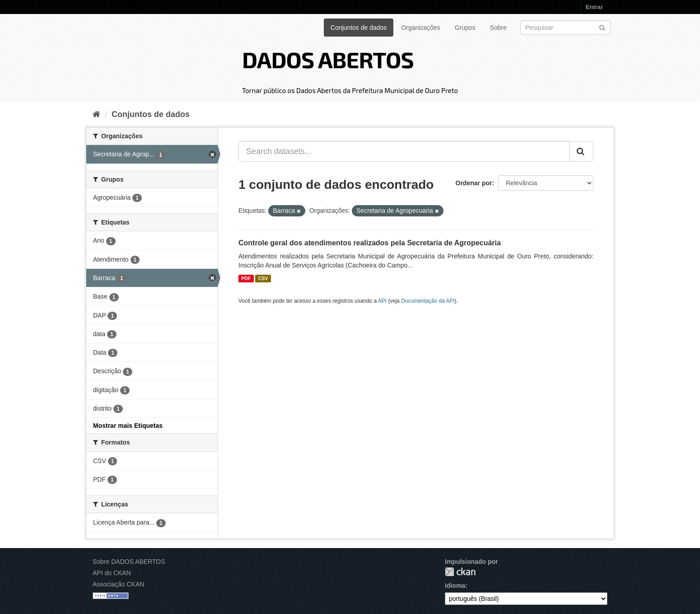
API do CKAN (112, 573)
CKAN (460, 572)
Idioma (455, 586)
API (382, 301)
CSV (263, 278)
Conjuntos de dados (359, 28)
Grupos (465, 28)
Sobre (498, 28)
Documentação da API (428, 301)
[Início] (96, 114)
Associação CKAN (118, 584)
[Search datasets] (565, 28)
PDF (246, 278)
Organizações (420, 28)
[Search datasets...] (404, 151)
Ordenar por (474, 183)
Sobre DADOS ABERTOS (129, 562)
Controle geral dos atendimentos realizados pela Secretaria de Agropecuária (370, 243)
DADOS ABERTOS (328, 59)
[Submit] (602, 27)
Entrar (594, 7)
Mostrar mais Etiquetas (128, 426)
